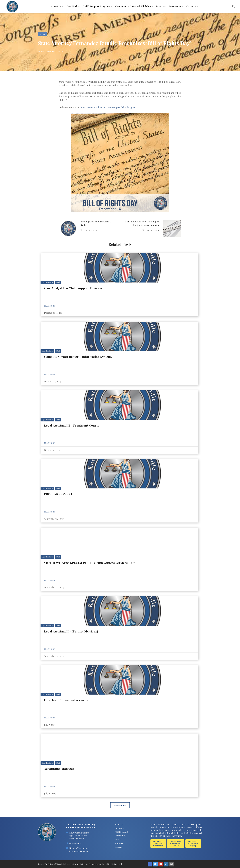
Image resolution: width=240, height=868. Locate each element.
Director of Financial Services (66, 700)
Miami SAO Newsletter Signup (193, 843)
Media (160, 6)
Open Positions (47, 282)
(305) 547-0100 (76, 843)
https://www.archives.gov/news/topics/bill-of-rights (108, 107)
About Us (56, 6)
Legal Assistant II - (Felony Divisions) (71, 631)
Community (120, 836)
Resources (175, 6)
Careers (191, 6)
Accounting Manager (59, 769)
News (42, 34)
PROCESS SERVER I (58, 494)
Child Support (121, 832)
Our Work (72, 6)
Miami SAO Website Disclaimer (158, 843)
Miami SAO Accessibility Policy (176, 843)
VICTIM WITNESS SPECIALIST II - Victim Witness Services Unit (89, 563)
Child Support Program (96, 6)
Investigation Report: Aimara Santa (96, 223)
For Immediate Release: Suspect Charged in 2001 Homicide (142, 223)
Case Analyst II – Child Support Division (73, 288)
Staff (58, 282)
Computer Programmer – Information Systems (78, 357)
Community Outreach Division (133, 6)
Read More (50, 306)
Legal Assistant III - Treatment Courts (72, 425)
